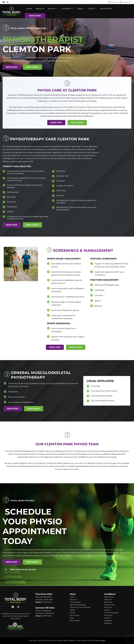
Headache (108, 621)
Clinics (92, 9)
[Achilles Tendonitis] (53, 186)
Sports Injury (109, 597)
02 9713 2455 (47, 602)
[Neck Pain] (4, 202)
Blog (72, 618)
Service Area (75, 615)
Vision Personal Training (102, 396)
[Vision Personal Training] (88, 396)
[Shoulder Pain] (53, 176)
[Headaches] (4, 207)
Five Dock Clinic (44, 594)
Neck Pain (11, 202)
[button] (67, 570)
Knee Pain (61, 171)
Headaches (12, 207)
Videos (72, 610)
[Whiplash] (53, 181)
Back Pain (11, 197)
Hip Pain (60, 195)
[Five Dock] (113, 2)
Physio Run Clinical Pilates (80, 607)
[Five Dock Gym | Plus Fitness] (88, 391)
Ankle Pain (61, 191)
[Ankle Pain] (53, 191)
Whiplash (61, 181)
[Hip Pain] (53, 196)
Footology (96, 386)
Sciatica (10, 212)
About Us (40, 9)
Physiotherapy (75, 602)
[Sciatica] (4, 212)
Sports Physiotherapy (78, 605)
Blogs (80, 9)
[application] (56, 9)
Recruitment (105, 9)
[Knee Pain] (53, 171)
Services (52, 9)
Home (29, 9)
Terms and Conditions (67, 641)
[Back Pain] (4, 197)
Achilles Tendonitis (65, 186)
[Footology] (88, 386)
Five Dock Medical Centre (103, 401)
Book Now (35, 16)
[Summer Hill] (125, 2)
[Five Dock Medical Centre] (88, 401)
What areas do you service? (23, 570)
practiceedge (100, 641)
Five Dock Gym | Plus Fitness (104, 391)
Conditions (67, 9)
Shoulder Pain (63, 176)
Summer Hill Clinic (45, 608)
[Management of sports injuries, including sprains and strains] (4, 171)
